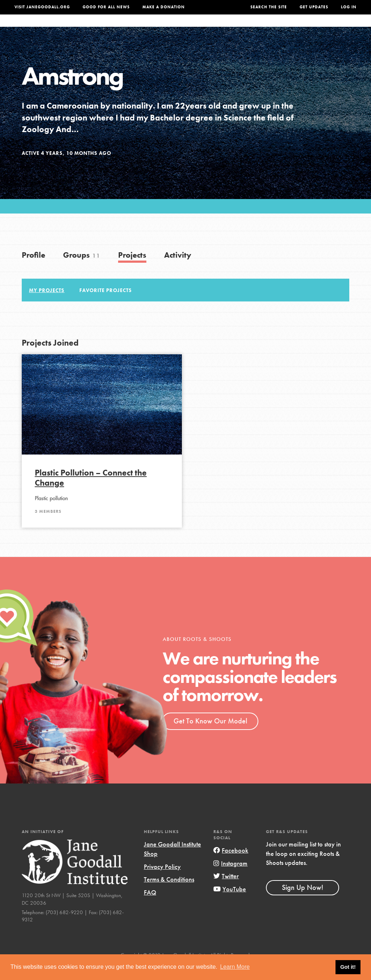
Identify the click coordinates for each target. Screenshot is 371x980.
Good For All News (106, 7)
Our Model (228, 28)
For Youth (137, 28)
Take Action (334, 28)
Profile (34, 269)
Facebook (231, 865)
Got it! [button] (348, 967)
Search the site (269, 7)
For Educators (182, 28)
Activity (178, 269)
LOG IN (349, 7)
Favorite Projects (106, 304)
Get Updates (314, 7)
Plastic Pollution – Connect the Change (91, 492)
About (105, 28)
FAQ (150, 907)
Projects (264, 28)
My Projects (47, 304)
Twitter (226, 890)
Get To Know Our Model (210, 735)
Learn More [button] (235, 967)
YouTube (230, 903)
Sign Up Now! (303, 902)
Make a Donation (164, 7)
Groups (295, 28)
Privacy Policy (162, 881)
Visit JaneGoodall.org (42, 7)
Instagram (230, 878)
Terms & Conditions (169, 894)
